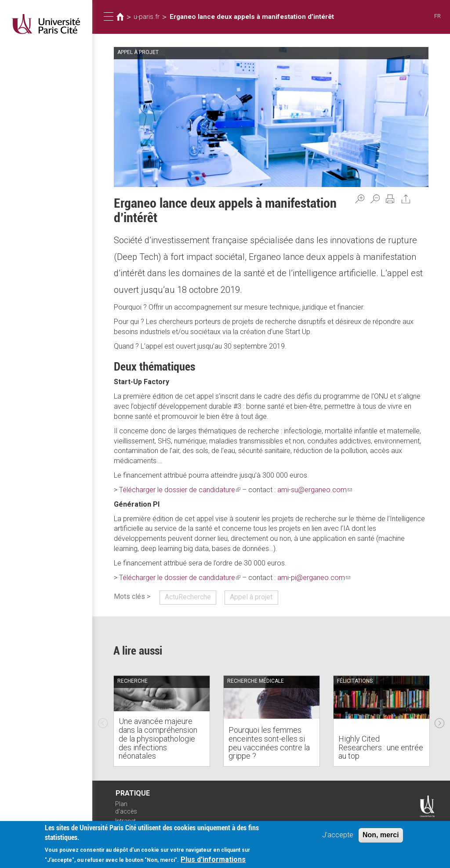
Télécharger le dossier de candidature (180, 490)
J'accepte (338, 835)
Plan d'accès (126, 808)
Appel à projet (251, 597)
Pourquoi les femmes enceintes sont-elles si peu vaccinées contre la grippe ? (269, 743)
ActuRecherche (188, 597)
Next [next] (439, 721)
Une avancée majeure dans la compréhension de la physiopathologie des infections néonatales (158, 738)
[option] (162, 721)
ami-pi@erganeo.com (314, 578)
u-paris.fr (147, 17)
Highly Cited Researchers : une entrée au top (381, 747)
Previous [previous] (103, 721)
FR (437, 16)
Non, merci (381, 835)
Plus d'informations (213, 860)
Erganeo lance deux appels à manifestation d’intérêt (252, 17)
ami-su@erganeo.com (315, 490)
